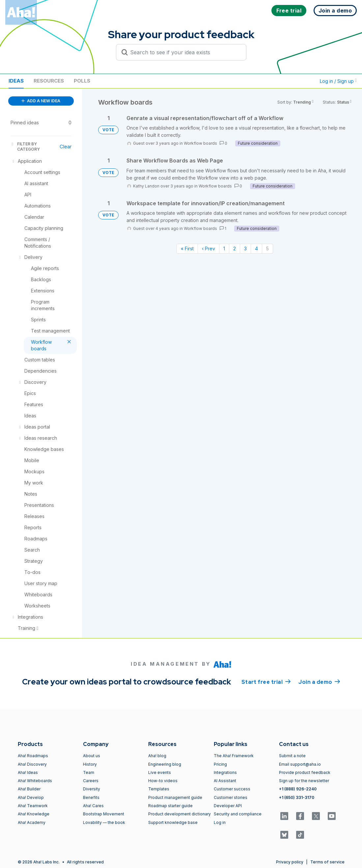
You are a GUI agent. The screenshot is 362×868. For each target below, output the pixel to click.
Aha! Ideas (28, 772)
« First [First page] (187, 248)
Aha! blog (157, 756)
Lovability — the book (104, 822)
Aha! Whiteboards (35, 781)
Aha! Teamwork (33, 806)
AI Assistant (225, 781)
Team (89, 772)
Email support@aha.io (300, 764)
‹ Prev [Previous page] (209, 248)
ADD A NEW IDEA (41, 101)
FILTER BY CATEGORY (25, 147)
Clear (66, 147)
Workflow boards (200, 143)
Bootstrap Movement (104, 814)
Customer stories (231, 797)
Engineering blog (165, 764)
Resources (49, 81)
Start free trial (266, 682)
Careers (91, 781)
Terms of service (327, 862)
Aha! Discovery (32, 764)
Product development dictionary (180, 814)
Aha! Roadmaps (33, 756)
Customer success (232, 789)
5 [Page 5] (267, 248)
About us (92, 756)
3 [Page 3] (245, 248)
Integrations (225, 772)
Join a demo (319, 682)
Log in (220, 822)
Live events (160, 772)
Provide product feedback (305, 772)
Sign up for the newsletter (304, 781)
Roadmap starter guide (170, 806)
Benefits (91, 797)
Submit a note (292, 756)
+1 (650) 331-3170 (297, 797)
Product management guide (175, 797)
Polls (82, 81)
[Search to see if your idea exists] (184, 52)
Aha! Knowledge (34, 814)
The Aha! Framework (234, 756)
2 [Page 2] (235, 248)
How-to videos (163, 781)
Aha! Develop (31, 797)
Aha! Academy (32, 822)
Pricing (220, 764)
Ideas (16, 81)
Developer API (228, 806)
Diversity (92, 789)
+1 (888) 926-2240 (298, 789)
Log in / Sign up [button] (338, 81)
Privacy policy (290, 862)
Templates (159, 789)
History (90, 764)
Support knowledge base (173, 822)
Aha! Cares (93, 806)
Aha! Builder (29, 789)
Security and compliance (238, 814)
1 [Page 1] (224, 248)
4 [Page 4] (256, 248)
